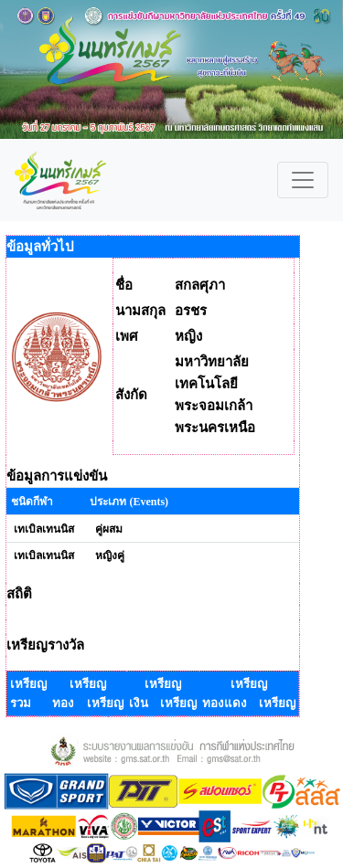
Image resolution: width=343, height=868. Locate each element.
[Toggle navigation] (303, 180)
